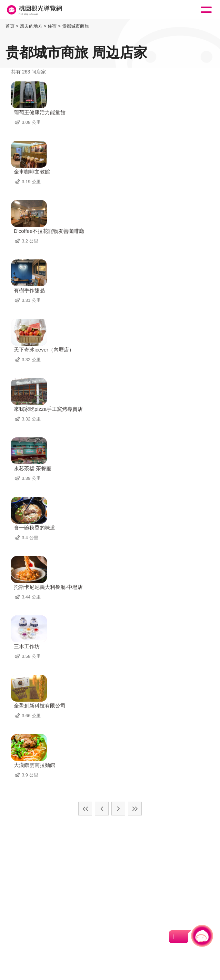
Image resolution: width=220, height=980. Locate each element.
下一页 (118, 809)
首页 (10, 26)
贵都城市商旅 (76, 26)
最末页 (135, 809)
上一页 (102, 809)
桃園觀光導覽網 (34, 10)
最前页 (85, 809)
